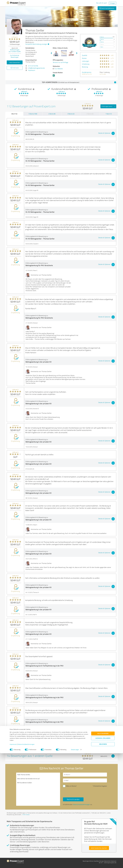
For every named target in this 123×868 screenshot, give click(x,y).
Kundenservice (87, 72)
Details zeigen (75, 864)
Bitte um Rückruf (71, 786)
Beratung (85, 67)
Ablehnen (103, 859)
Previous (51, 53)
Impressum (13, 859)
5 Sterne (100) (33, 114)
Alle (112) (14, 114)
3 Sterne (102, 42)
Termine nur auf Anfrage (60, 62)
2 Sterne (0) (90, 114)
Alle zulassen (103, 848)
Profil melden (26, 815)
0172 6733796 (33, 66)
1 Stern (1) (109, 114)
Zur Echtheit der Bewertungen (15, 56)
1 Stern (101, 47)
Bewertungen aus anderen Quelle (15, 51)
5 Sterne (102, 37)
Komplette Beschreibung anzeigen (37, 44)
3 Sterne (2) (71, 114)
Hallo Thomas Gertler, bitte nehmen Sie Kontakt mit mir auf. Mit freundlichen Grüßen (38, 789)
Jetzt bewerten (15, 62)
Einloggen (113, 3)
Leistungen (86, 61)
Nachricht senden (73, 799)
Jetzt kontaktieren (107, 8)
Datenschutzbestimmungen (26, 859)
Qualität (85, 55)
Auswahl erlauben (103, 853)
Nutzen (84, 58)
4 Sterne (102, 39)
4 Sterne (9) (52, 114)
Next (77, 53)
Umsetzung (86, 64)
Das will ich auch (102, 3)
